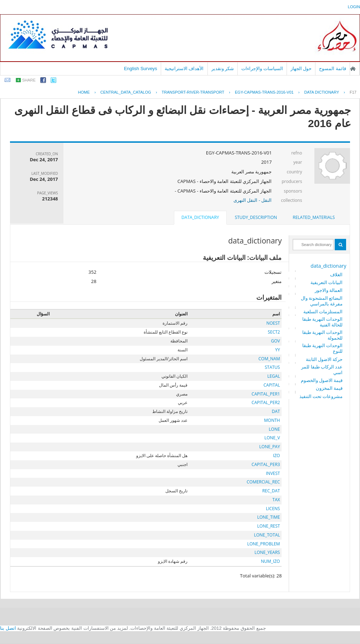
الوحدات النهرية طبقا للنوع (323, 348)
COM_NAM (269, 359)
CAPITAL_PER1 (266, 394)
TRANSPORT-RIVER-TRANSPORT (193, 92)
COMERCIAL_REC (263, 482)
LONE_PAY (269, 447)
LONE (274, 429)
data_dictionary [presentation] (200, 217)
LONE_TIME (268, 517)
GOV (275, 341)
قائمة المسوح (333, 69)
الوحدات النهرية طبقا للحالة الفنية (323, 322)
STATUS (272, 367)
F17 (353, 92)
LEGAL (274, 376)
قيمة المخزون (329, 388)
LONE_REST (269, 526)
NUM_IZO (270, 561)
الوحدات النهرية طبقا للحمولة (323, 335)
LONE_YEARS (267, 552)
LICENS (273, 509)
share (29, 80)
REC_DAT (271, 491)
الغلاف (336, 274)
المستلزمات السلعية (323, 311)
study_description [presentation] (256, 217)
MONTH (272, 420)
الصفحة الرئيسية (353, 69)
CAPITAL (272, 385)
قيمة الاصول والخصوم (322, 380)
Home (84, 92)
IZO (277, 455)
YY (277, 350)
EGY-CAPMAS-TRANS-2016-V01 (264, 92)
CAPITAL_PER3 (266, 464)
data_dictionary (328, 266)
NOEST (273, 323)
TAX (276, 500)
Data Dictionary (322, 92)
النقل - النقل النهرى (253, 200)
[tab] (314, 218)
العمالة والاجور (329, 290)
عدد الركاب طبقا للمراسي (322, 370)
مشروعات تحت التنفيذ (321, 396)
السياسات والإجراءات (262, 69)
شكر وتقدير (223, 69)
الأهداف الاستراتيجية (184, 69)
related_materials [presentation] (314, 217)
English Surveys (141, 69)
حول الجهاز (301, 69)
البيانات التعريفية (326, 282)
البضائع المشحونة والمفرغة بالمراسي (322, 301)
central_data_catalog (126, 92)
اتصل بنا (8, 628)
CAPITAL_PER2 (266, 402)
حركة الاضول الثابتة (324, 359)
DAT (276, 411)
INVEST (273, 473)
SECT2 (274, 332)
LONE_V (272, 438)
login (354, 7)
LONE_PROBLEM (263, 544)
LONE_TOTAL (267, 535)
